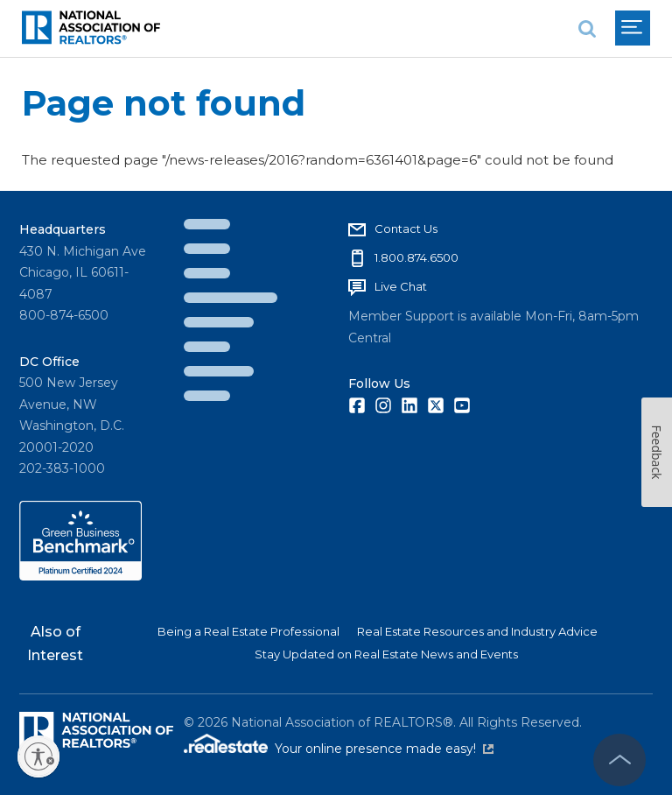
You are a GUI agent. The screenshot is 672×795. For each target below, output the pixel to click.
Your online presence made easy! (384, 749)
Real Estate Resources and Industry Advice (477, 631)
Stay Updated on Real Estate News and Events (386, 654)
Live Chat (401, 286)
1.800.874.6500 (416, 257)
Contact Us (406, 229)
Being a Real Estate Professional (248, 631)
